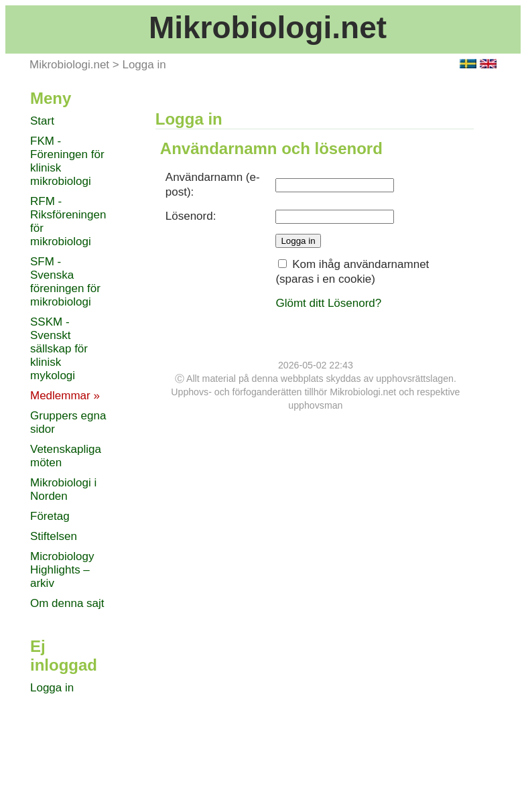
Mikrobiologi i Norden (63, 489)
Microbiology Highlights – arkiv (62, 570)
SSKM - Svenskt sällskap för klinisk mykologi (59, 349)
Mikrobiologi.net (268, 27)
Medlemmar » (65, 396)
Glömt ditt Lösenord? (328, 303)
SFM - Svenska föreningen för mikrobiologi (65, 282)
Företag (50, 516)
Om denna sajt (67, 603)
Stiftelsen (54, 536)
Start (42, 121)
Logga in (144, 65)
